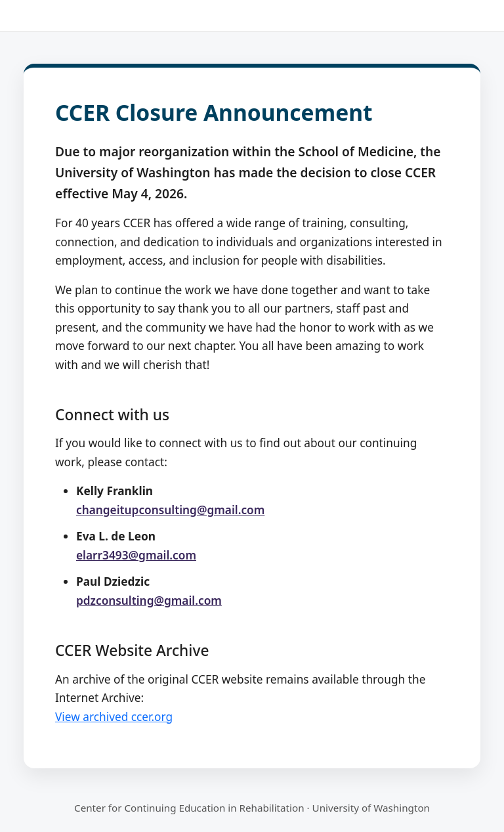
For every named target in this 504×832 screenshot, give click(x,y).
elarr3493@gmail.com (136, 555)
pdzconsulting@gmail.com (149, 601)
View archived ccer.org (114, 717)
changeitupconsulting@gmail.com (170, 510)
